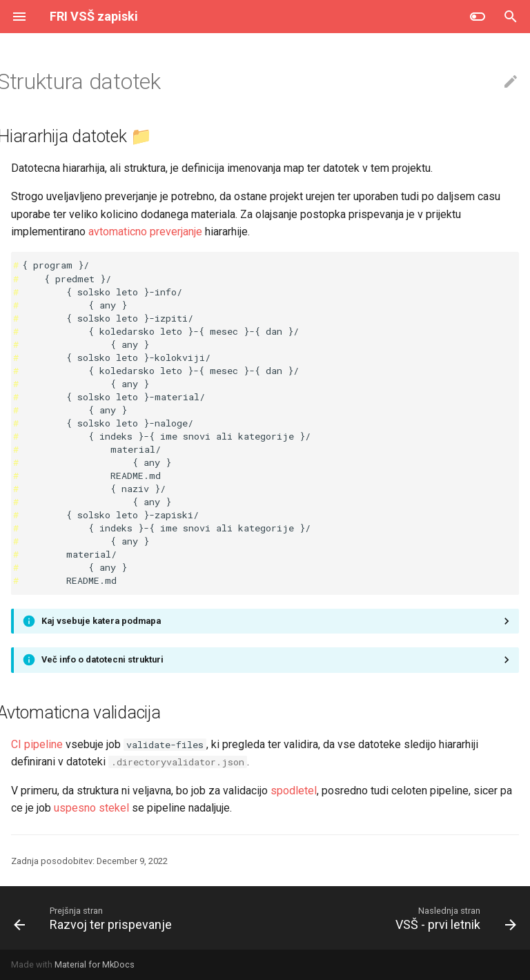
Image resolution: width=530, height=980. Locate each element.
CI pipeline (37, 744)
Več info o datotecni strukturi (102, 659)
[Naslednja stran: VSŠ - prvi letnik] (453, 918)
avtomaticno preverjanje (145, 232)
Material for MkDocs (95, 964)
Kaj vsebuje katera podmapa (101, 621)
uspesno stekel (91, 808)
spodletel (294, 791)
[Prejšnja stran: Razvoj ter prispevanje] (95, 918)
